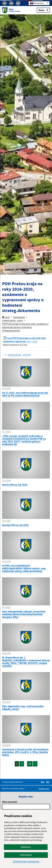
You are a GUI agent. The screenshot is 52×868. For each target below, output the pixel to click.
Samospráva (19, 317)
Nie (48, 782)
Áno (43, 782)
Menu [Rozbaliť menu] (43, 10)
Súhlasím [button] (26, 847)
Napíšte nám (44, 789)
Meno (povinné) (10, 802)
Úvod (6, 317)
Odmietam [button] (26, 855)
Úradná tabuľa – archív (13, 320)
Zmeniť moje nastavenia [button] (26, 862)
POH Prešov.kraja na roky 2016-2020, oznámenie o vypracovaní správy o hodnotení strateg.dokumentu (25, 327)
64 (30, 764)
